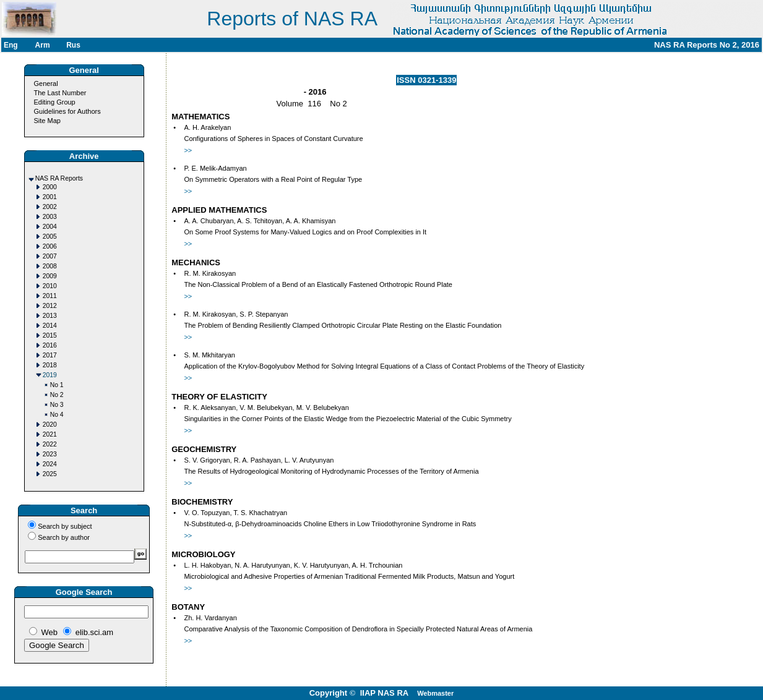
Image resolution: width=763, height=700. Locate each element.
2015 (50, 335)
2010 (50, 286)
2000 (50, 187)
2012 (50, 306)
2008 (50, 266)
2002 (50, 207)
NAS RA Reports (59, 178)
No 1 (57, 385)
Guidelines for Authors (67, 111)
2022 (50, 444)
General (45, 83)
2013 (50, 316)
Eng (11, 45)
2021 (50, 434)
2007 (50, 256)
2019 (50, 375)
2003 (50, 217)
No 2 (57, 395)
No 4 (57, 415)
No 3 (57, 405)
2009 (50, 276)
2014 (50, 326)
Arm (43, 45)
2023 (50, 454)
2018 (50, 365)
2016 (50, 345)
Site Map (47, 121)
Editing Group (54, 102)
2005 (50, 237)
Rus (73, 45)
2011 (50, 296)
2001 (50, 197)
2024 (50, 464)
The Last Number (60, 93)
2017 (50, 355)
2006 (50, 246)
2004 (50, 227)
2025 (50, 474)
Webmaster (435, 693)
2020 (50, 425)
